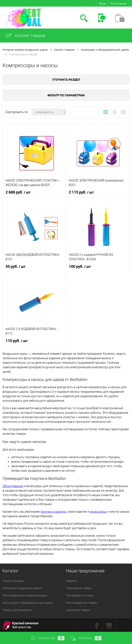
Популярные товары (79, 588)
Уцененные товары (78, 610)
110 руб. (17, 341)
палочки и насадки (53, 512)
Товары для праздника (17, 610)
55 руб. (15, 267)
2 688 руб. (18, 192)
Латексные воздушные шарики (22, 588)
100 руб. (80, 267)
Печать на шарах (13, 581)
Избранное (48, 638)
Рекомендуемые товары (82, 603)
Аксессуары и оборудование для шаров (28, 603)
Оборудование (13, 486)
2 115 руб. (81, 192)
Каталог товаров (25, 36)
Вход (102, 4)
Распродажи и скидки (80, 595)
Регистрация (119, 4)
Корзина (86, 638)
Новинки (71, 581)
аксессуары (98, 512)
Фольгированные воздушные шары (25, 595)
